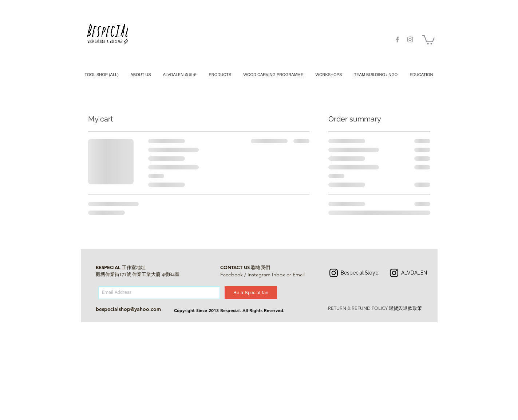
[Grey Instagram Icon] (410, 39)
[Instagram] (334, 273)
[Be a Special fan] (251, 293)
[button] (428, 39)
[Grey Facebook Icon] (397, 39)
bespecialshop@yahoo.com (128, 309)
